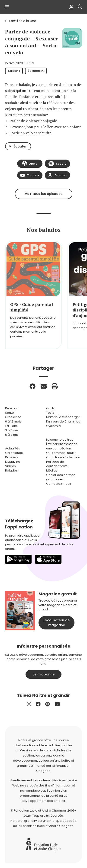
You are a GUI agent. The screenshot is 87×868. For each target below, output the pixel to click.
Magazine (13, 462)
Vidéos (10, 466)
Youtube (30, 175)
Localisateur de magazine (56, 623)
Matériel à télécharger (63, 417)
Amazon (57, 175)
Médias (52, 470)
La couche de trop (60, 440)
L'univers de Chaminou (63, 421)
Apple (30, 164)
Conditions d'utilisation (63, 457)
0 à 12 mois (13, 421)
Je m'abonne (43, 674)
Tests (50, 413)
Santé (10, 413)
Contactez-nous (59, 484)
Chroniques (14, 453)
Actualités (13, 448)
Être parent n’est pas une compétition (62, 446)
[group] (33, 295)
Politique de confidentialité (57, 464)
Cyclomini (54, 426)
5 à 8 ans (12, 435)
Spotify (57, 164)
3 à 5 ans (12, 430)
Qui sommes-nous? (61, 453)
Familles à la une (23, 21)
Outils (50, 408)
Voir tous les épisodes (44, 194)
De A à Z (11, 408)
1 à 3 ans (11, 426)
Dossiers (12, 457)
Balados (11, 470)
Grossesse (13, 417)
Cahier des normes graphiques (61, 477)
